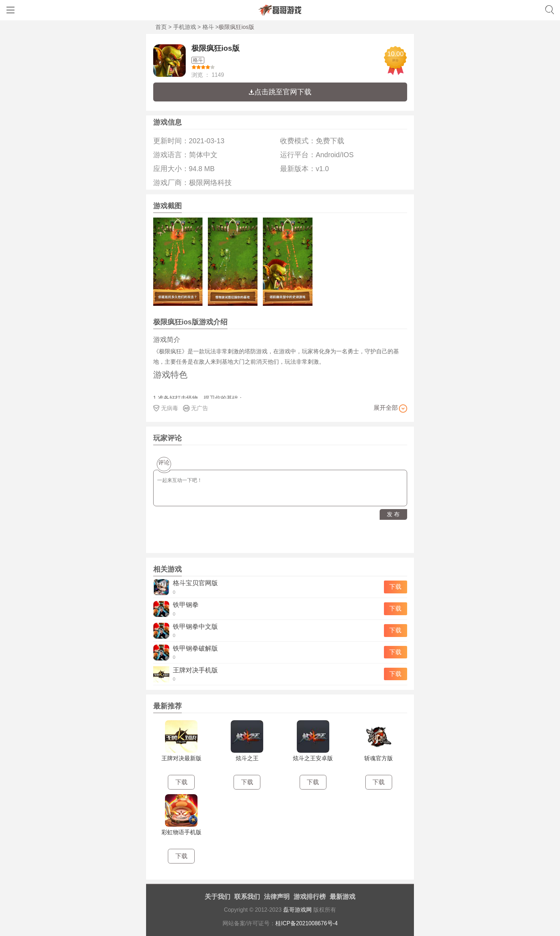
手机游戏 (185, 27)
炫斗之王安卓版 (313, 758)
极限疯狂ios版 (216, 48)
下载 (395, 587)
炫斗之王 (247, 758)
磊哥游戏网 (297, 910)
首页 (161, 27)
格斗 (208, 27)
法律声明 (277, 897)
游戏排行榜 (310, 897)
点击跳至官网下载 (280, 92)
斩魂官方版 (379, 758)
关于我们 (217, 897)
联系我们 (247, 897)
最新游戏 (342, 897)
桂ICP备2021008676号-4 (307, 923)
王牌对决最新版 (181, 758)
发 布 (393, 514)
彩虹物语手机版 (181, 832)
